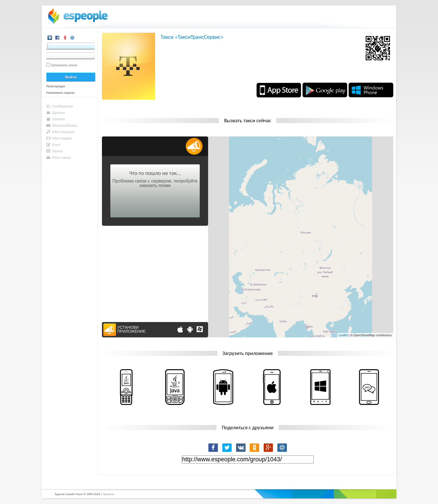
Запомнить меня (64, 65)
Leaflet (343, 335)
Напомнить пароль (60, 93)
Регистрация (56, 86)
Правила (108, 494)
